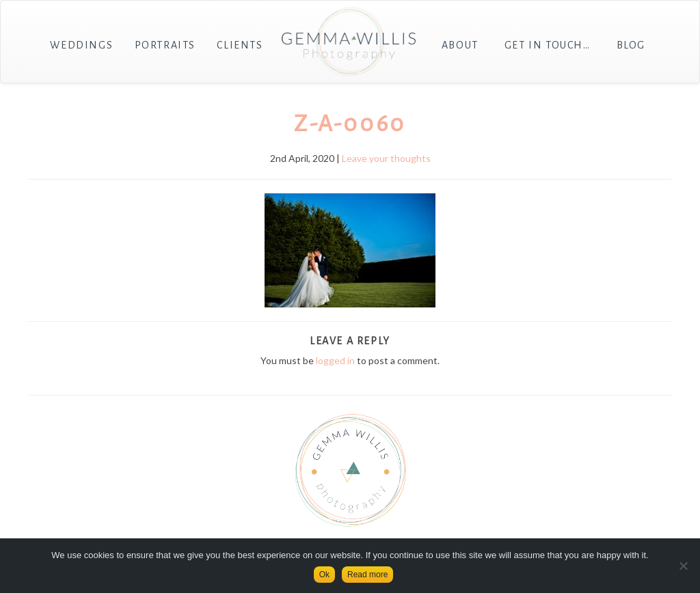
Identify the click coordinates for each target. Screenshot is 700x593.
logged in (335, 360)
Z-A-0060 (350, 124)
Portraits (165, 45)
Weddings (81, 45)
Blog (631, 45)
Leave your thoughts (386, 158)
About (460, 45)
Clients (240, 45)
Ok (324, 575)
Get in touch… (548, 45)
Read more (367, 575)
